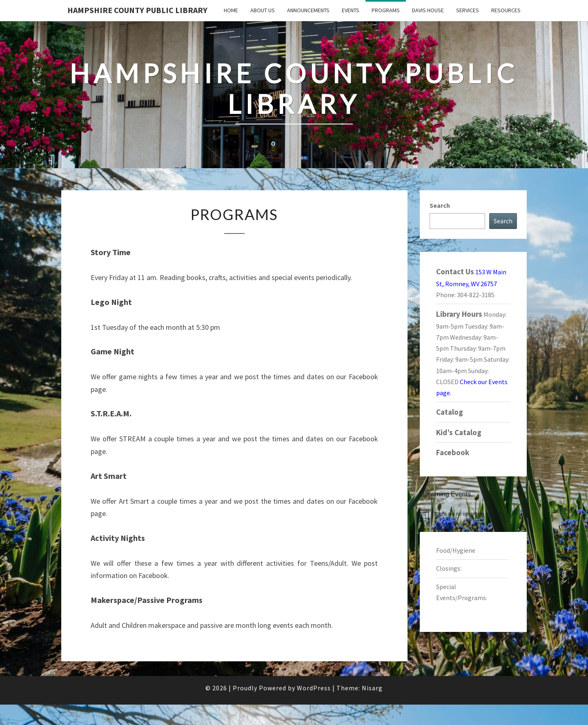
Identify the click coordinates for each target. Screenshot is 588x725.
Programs (386, 10)
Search (440, 205)
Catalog (450, 412)
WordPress (314, 688)
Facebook (453, 452)
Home (231, 10)
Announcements (308, 10)
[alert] (473, 514)
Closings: (449, 568)
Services (468, 10)
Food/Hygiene (456, 550)
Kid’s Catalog (459, 432)
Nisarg (372, 688)
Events (351, 10)
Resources (506, 10)
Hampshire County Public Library (137, 10)
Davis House (428, 10)
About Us (263, 10)
